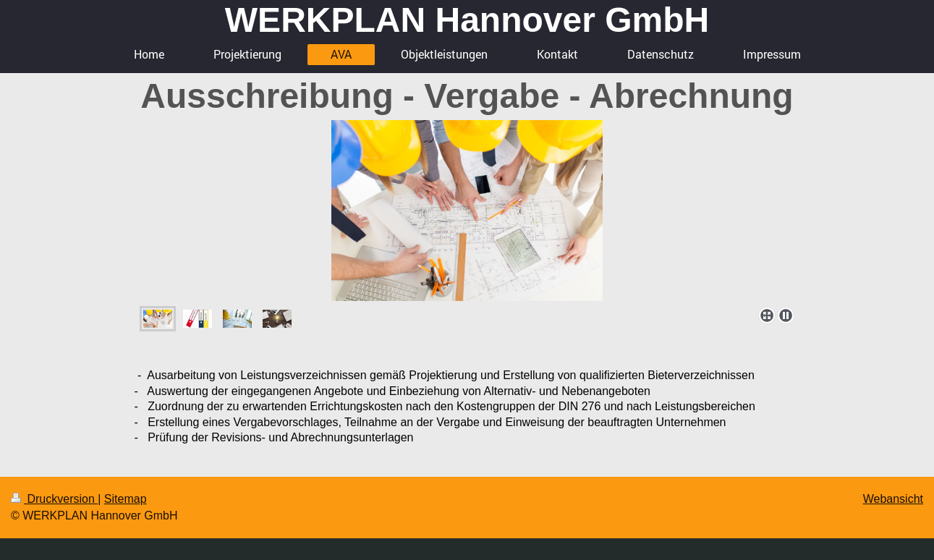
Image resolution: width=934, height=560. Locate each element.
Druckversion (54, 499)
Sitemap (126, 499)
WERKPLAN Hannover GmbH (467, 20)
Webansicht (893, 499)
